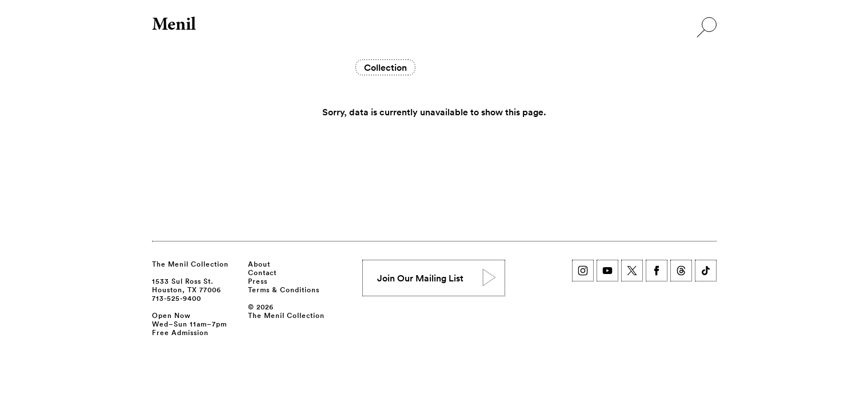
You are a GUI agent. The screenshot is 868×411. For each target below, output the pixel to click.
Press (258, 281)
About (259, 264)
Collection (385, 67)
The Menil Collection (190, 264)
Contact (262, 272)
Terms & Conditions (284, 289)
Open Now (171, 315)
